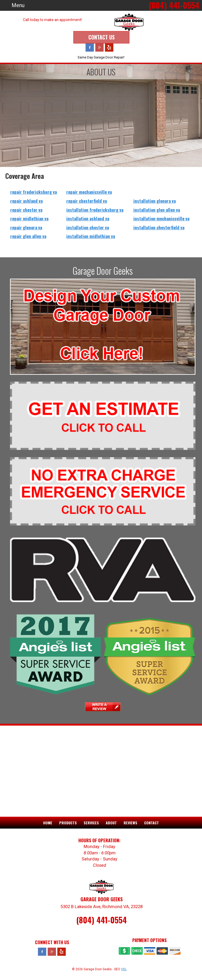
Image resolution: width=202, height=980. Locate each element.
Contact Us (102, 37)
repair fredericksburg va (34, 192)
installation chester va (88, 227)
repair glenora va (26, 227)
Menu (18, 5)
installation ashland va (88, 218)
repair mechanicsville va (89, 192)
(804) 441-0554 (102, 920)
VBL (124, 969)
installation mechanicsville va (161, 218)
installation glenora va (155, 201)
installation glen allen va (157, 210)
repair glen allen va (28, 236)
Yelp (109, 47)
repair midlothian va (29, 218)
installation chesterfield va (159, 227)
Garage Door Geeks (103, 270)
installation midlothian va (91, 236)
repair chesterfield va (87, 201)
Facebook (90, 47)
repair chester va (26, 210)
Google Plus (99, 47)
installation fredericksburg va (95, 210)
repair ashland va (26, 201)
